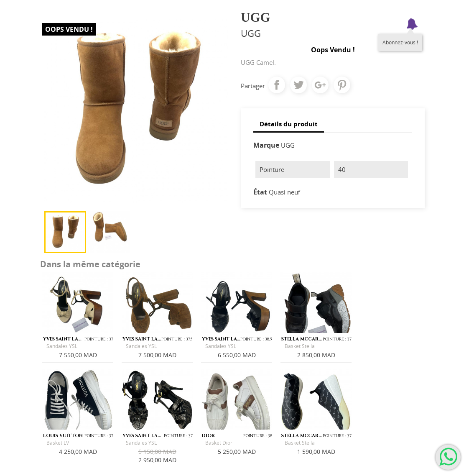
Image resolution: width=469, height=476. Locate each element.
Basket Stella (300, 346)
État (260, 192)
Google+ (320, 85)
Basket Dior (219, 443)
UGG (288, 145)
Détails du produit (289, 124)
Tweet (298, 85)
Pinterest (342, 85)
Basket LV (58, 443)
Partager (277, 85)
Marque (266, 145)
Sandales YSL (62, 346)
